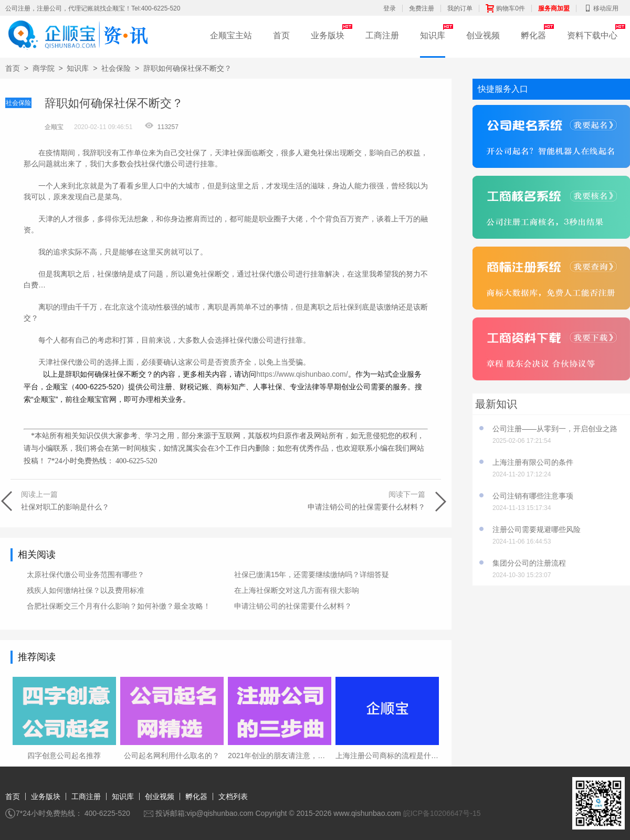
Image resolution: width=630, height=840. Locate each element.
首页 (281, 35)
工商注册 (382, 35)
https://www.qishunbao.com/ (302, 374)
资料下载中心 (592, 35)
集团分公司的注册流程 (529, 563)
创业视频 (483, 35)
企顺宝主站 (231, 35)
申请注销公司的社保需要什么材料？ (293, 606)
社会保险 (116, 68)
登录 (390, 8)
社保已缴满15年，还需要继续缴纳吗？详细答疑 (312, 575)
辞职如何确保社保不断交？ (187, 68)
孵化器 (533, 35)
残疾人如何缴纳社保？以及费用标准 (86, 590)
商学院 (44, 68)
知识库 (433, 35)
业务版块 (328, 35)
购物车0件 (505, 8)
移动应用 (601, 8)
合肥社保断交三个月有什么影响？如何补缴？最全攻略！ (119, 606)
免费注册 (422, 8)
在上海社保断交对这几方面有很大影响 (297, 590)
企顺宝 (54, 127)
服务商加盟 (554, 8)
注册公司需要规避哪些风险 (537, 529)
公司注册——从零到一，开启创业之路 (555, 429)
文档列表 (233, 796)
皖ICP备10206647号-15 (442, 813)
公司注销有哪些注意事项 (533, 496)
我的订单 (460, 8)
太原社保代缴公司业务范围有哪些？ (86, 575)
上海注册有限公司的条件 (533, 462)
